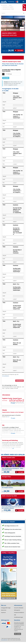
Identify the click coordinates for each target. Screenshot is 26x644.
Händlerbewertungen (19, 617)
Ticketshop (11, 2)
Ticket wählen (20, 50)
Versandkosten (6, 376)
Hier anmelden (18, 634)
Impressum (3, 612)
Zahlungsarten (17, 610)
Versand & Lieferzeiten (19, 608)
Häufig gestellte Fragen (6, 608)
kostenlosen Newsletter (19, 624)
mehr (13, 403)
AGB (15, 615)
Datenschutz (4, 610)
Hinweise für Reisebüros (19, 612)
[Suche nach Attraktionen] (13, 13)
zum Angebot (21, 472)
